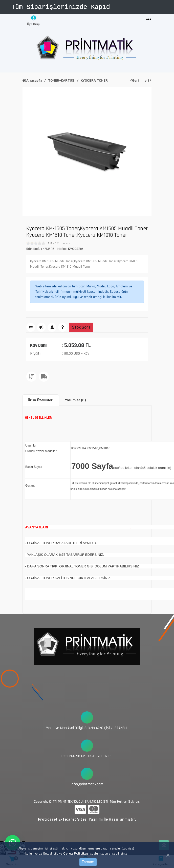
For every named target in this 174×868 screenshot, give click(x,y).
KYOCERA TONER (94, 80)
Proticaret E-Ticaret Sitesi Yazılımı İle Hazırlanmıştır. (87, 819)
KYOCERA (76, 249)
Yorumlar (75, 400)
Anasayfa (32, 80)
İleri (147, 80)
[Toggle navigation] (149, 20)
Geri (135, 80)
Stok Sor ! (81, 327)
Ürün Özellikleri (41, 400)
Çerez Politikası (76, 853)
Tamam (88, 862)
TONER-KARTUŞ (61, 80)
